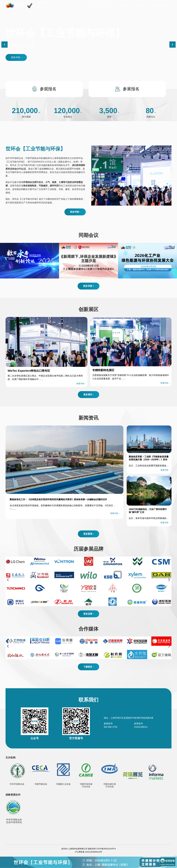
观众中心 (140, 5)
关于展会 (110, 5)
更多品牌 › (88, 614)
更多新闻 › (88, 534)
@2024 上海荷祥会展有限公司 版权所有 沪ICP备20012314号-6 (88, 849)
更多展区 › (88, 395)
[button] (173, 45)
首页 (86, 5)
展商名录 (153, 5)
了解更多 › (88, 667)
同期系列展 (97, 5)
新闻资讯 (166, 5)
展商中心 (125, 5)
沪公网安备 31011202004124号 (89, 852)
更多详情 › (16, 57)
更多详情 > (88, 286)
